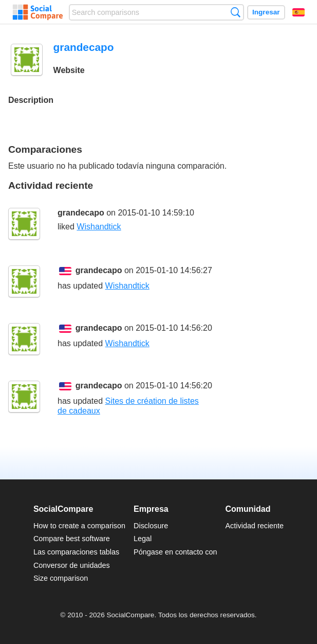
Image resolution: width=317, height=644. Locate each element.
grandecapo (81, 213)
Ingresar (266, 12)
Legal (143, 539)
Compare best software (72, 539)
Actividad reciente (255, 526)
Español (299, 12)
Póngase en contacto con (175, 552)
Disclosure (151, 526)
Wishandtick (99, 227)
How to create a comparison (79, 526)
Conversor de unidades (72, 565)
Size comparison (61, 578)
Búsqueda (236, 12)
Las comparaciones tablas (76, 552)
